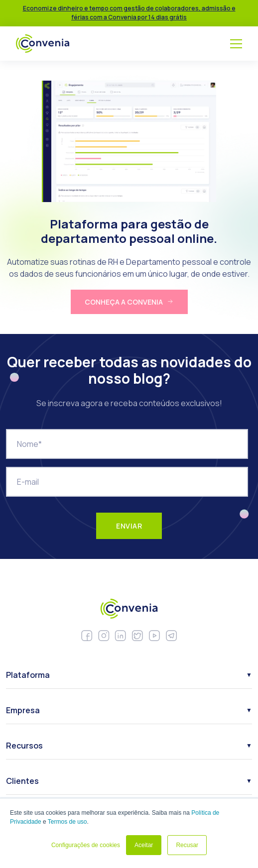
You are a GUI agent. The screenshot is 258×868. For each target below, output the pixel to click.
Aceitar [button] (144, 845)
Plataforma (28, 675)
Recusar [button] (187, 845)
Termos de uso (67, 822)
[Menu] (236, 44)
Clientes (22, 781)
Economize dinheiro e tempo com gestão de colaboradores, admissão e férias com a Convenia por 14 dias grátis (129, 13)
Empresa (23, 710)
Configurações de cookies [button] (86, 845)
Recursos (24, 746)
